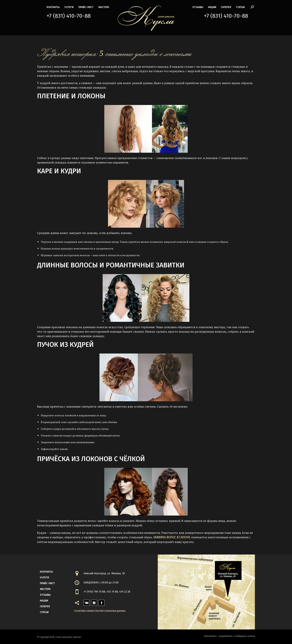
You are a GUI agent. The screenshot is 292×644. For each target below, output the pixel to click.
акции (212, 7)
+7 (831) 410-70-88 (69, 16)
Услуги (69, 7)
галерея (226, 7)
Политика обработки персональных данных (100, 611)
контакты (53, 7)
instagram (94, 602)
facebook (101, 602)
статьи (240, 7)
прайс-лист (86, 7)
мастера (104, 7)
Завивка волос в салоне (172, 537)
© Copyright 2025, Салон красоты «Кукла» (59, 637)
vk (85, 602)
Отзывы (198, 7)
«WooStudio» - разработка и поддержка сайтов (229, 636)
